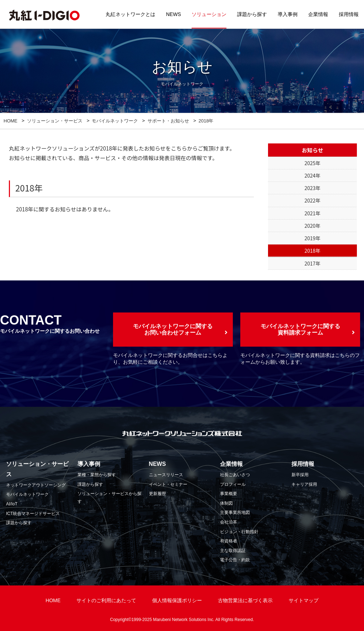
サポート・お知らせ (168, 121)
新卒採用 (300, 475)
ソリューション (209, 14)
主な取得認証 (233, 551)
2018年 (312, 251)
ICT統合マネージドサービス (33, 514)
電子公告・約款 (235, 560)
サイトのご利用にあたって (106, 600)
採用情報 (349, 14)
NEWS (173, 14)
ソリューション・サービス (55, 121)
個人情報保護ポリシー (177, 600)
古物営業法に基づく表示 (245, 600)
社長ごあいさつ (235, 475)
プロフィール (233, 484)
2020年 (312, 226)
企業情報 (318, 14)
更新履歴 (157, 494)
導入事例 (288, 14)
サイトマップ (304, 600)
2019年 (312, 238)
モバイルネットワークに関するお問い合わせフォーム (173, 329)
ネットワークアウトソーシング (36, 485)
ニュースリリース (166, 475)
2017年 (312, 263)
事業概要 (229, 494)
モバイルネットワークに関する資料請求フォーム (300, 329)
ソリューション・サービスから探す (109, 498)
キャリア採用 (304, 484)
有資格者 (229, 541)
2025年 (312, 163)
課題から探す (252, 14)
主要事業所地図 (235, 512)
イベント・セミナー (168, 484)
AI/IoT (12, 504)
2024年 (312, 175)
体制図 (226, 503)
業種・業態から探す (97, 475)
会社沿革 (229, 522)
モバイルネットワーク (115, 121)
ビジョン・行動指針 (239, 532)
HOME (10, 121)
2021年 (312, 213)
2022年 (312, 200)
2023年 (312, 188)
